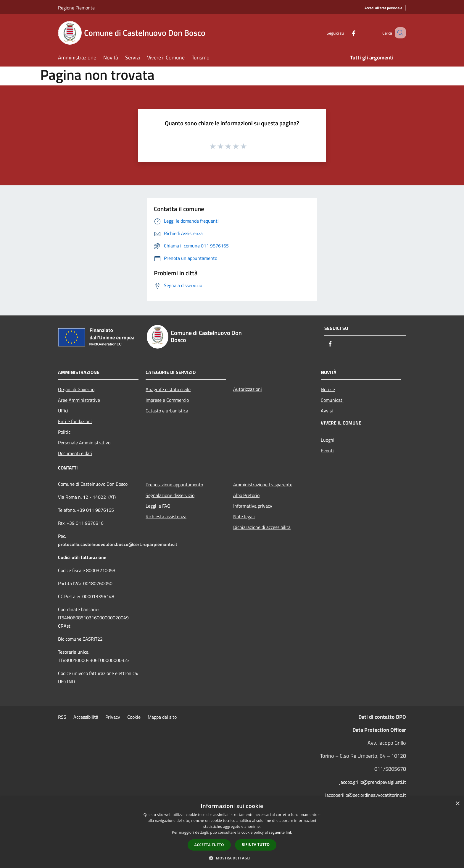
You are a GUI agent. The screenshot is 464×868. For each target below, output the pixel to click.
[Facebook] (346, 33)
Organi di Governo (76, 389)
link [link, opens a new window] (289, 832)
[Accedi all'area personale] (383, 8)
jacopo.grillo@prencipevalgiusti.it (373, 782)
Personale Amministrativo (84, 443)
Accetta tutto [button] (209, 845)
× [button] (457, 804)
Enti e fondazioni (75, 421)
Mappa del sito (162, 717)
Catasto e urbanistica (167, 411)
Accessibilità (86, 717)
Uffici (63, 411)
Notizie (328, 389)
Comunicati (332, 400)
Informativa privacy (253, 506)
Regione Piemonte (76, 8)
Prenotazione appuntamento (174, 485)
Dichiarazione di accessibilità (262, 527)
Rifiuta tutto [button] (256, 844)
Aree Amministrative (79, 400)
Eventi (327, 451)
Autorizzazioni (248, 389)
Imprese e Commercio (167, 400)
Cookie (134, 717)
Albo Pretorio (246, 495)
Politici (65, 432)
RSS (62, 717)
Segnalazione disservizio (170, 495)
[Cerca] (399, 33)
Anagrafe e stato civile (168, 389)
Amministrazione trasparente (263, 485)
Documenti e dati (75, 453)
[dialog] (232, 833)
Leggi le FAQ (158, 506)
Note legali (244, 516)
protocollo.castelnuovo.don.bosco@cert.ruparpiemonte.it (118, 544)
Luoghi (328, 440)
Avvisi (327, 411)
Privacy (113, 717)
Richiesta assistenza (166, 516)
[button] (232, 858)
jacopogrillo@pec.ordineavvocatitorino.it (366, 795)
